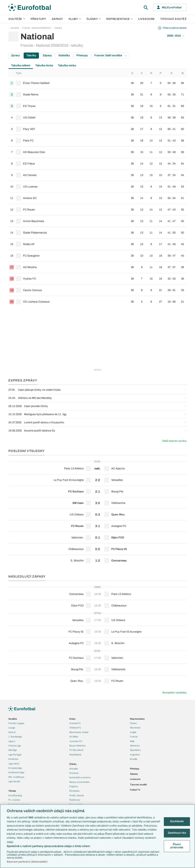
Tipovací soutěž (173, 19)
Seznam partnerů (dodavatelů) (27, 862)
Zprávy (15, 55)
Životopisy (74, 791)
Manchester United (79, 732)
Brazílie (134, 759)
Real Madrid (75, 755)
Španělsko (135, 750)
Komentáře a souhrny (80, 777)
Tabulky (58, 28)
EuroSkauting (15, 795)
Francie (134, 737)
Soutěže (17, 19)
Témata (12, 791)
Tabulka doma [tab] (44, 65)
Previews (74, 773)
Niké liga (13, 750)
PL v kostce (14, 800)
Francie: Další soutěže (111, 55)
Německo (135, 746)
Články (73, 764)
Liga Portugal (15, 755)
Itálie (132, 741)
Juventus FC (76, 741)
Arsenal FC (75, 723)
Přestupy (38, 19)
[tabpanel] (97, 188)
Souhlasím (177, 822)
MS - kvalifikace (16, 777)
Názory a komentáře (79, 782)
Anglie (133, 732)
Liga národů (14, 781)
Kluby (75, 19)
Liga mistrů (14, 764)
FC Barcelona (76, 750)
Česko (133, 723)
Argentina (135, 755)
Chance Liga (15, 746)
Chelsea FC (75, 728)
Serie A (12, 732)
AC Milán (74, 737)
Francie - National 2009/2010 (37, 28)
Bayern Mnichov (78, 746)
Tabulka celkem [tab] (21, 65)
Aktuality (74, 769)
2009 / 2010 (176, 36)
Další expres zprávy (174, 441)
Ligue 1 (12, 741)
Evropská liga (15, 768)
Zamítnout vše (177, 833)
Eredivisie (13, 759)
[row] (97, 83)
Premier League (16, 723)
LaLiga (12, 728)
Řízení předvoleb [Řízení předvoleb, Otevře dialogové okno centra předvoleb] (177, 846)
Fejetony (74, 786)
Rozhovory (75, 800)
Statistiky (64, 55)
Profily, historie (77, 795)
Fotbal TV (135, 790)
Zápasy (57, 19)
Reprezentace (119, 19)
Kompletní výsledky (174, 693)
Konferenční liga (16, 772)
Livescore (146, 19)
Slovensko (135, 728)
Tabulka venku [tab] (67, 65)
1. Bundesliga (15, 737)
